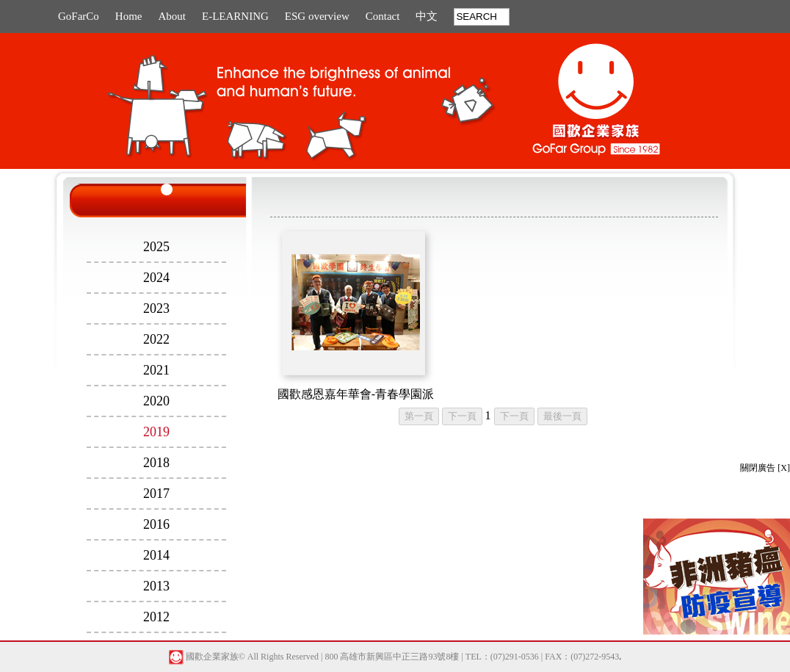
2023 (156, 308)
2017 (156, 494)
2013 (156, 586)
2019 (156, 432)
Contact (383, 16)
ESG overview (317, 16)
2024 (156, 278)
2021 (156, 370)
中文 (427, 16)
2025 (156, 247)
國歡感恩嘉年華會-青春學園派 (356, 394)
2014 (156, 555)
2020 (156, 401)
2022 (156, 339)
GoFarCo (79, 16)
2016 (156, 524)
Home (129, 16)
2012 (156, 617)
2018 (156, 463)
